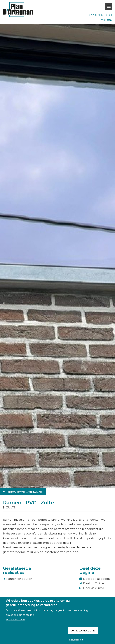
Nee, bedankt (76, 640)
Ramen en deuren (19, 579)
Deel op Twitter (94, 583)
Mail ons (106, 20)
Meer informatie (15, 620)
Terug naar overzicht (25, 492)
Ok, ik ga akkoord (83, 631)
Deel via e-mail (94, 588)
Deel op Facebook (96, 579)
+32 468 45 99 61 (100, 15)
